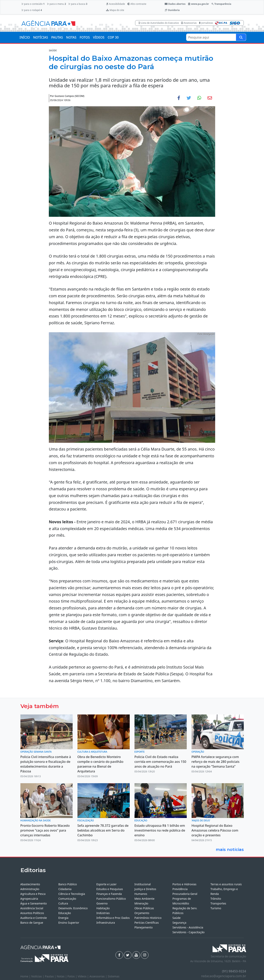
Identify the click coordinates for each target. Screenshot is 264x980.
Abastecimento (30, 884)
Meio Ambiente (145, 899)
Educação (65, 913)
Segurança (179, 923)
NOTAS (71, 37)
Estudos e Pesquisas (110, 889)
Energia (63, 918)
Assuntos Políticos (32, 913)
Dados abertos (175, 4)
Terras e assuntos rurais (226, 884)
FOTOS (85, 37)
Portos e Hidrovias (185, 884)
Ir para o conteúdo (33, 4)
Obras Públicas (144, 908)
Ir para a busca (78, 4)
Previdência (180, 889)
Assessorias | (99, 976)
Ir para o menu (56, 4)
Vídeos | (84, 976)
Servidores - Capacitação (189, 932)
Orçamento (142, 913)
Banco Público (68, 884)
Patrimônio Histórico (148, 918)
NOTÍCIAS (41, 37)
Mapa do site (115, 10)
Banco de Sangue (32, 923)
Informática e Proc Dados (113, 918)
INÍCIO (25, 37)
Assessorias (189, 23)
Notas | (62, 976)
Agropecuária (29, 899)
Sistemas (114, 976)
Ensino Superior (69, 923)
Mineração (141, 903)
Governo (102, 903)
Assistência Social (32, 908)
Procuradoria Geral (185, 894)
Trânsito (216, 899)
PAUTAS (57, 37)
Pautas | (51, 976)
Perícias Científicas (147, 923)
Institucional (143, 884)
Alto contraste (137, 4)
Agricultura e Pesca (33, 894)
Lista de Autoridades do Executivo (159, 23)
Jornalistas (206, 23)
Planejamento (144, 927)
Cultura (63, 903)
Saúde (177, 918)
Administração (30, 889)
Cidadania (65, 889)
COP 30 (113, 37)
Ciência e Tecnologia (72, 894)
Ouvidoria (172, 10)
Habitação (103, 908)
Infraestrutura (106, 923)
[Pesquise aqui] (241, 37)
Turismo (216, 908)
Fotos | (73, 976)
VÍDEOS (99, 37)
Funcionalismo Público (111, 899)
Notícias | (38, 976)
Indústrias (103, 913)
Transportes (218, 903)
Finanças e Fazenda (109, 894)
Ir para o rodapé (32, 10)
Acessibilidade (115, 4)
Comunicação (67, 899)
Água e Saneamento (34, 903)
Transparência (221, 4)
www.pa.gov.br (198, 4)
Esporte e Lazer (107, 884)
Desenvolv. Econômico (73, 908)
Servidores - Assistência (188, 927)
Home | (26, 976)
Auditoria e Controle (34, 918)
